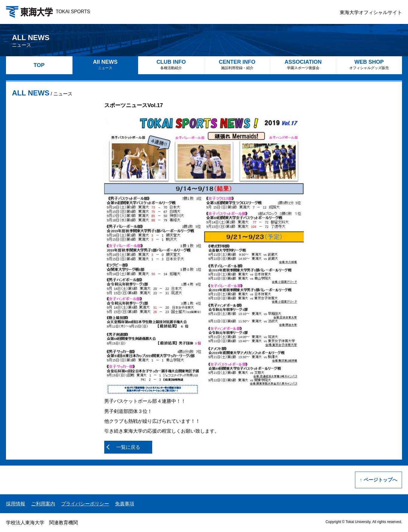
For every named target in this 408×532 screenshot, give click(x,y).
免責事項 (125, 504)
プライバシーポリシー (85, 504)
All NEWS (105, 64)
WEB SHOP (369, 64)
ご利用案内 (43, 504)
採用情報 (16, 504)
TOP (39, 65)
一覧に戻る (128, 447)
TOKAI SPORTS (48, 12)
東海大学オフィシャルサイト (371, 12)
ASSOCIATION (303, 64)
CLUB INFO (171, 64)
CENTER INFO (237, 64)
